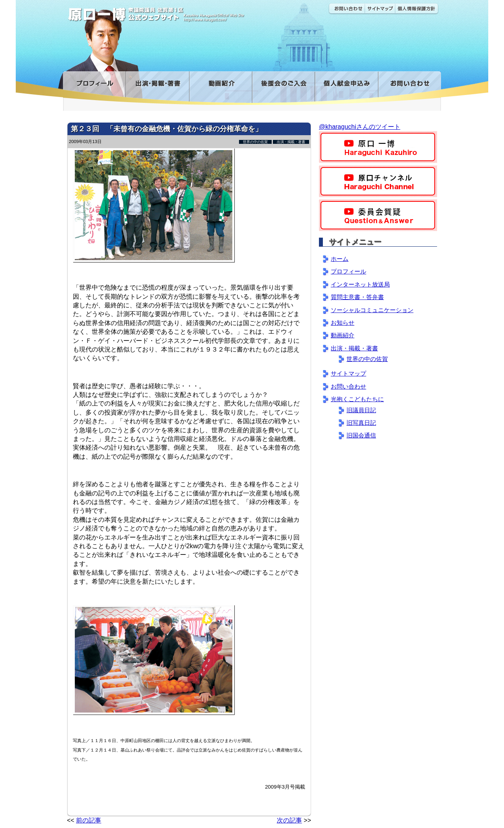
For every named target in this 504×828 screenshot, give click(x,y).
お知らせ (343, 323)
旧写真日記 (361, 423)
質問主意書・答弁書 (357, 297)
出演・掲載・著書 (157, 88)
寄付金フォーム (346, 88)
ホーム (340, 259)
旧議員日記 (361, 410)
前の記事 (89, 820)
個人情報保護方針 (417, 9)
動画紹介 (220, 88)
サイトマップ (380, 9)
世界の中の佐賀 (255, 142)
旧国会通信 (361, 435)
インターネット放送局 (360, 284)
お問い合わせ (346, 9)
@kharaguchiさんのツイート (360, 127)
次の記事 (289, 820)
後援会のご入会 (283, 88)
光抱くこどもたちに (357, 399)
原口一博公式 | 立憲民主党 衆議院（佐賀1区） (180, 12)
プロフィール (94, 88)
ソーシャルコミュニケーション (372, 310)
